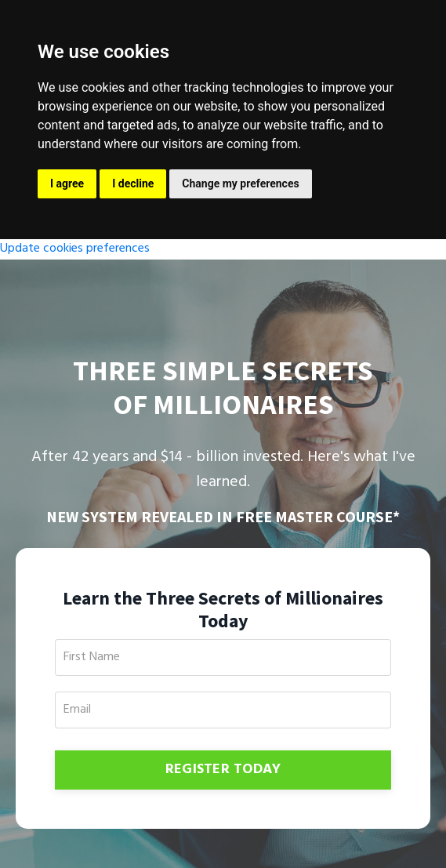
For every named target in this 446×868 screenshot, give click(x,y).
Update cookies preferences (75, 249)
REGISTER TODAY (223, 770)
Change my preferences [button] (240, 183)
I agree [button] (67, 183)
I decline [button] (133, 183)
